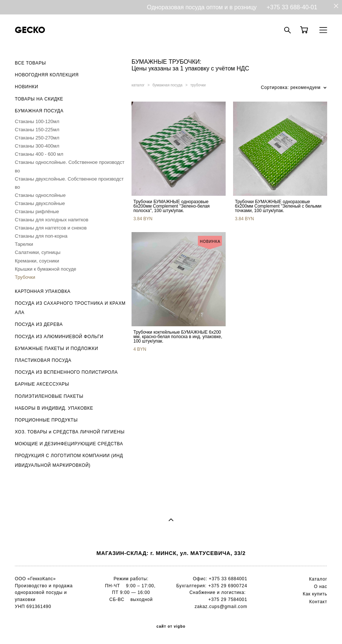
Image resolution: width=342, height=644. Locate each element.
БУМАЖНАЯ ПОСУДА (39, 111)
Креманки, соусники (37, 261)
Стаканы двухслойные (40, 203)
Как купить (315, 594)
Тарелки (24, 244)
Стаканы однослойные (40, 195)
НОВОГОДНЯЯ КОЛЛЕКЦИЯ (47, 75)
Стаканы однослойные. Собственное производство (70, 166)
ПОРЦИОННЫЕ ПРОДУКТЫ (46, 420)
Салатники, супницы (38, 252)
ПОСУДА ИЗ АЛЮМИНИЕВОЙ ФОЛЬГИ (59, 337)
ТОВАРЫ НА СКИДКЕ (39, 99)
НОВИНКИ (26, 87)
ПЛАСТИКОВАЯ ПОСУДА (43, 360)
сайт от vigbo (171, 627)
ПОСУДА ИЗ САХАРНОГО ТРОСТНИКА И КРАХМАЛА (70, 308)
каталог (138, 85)
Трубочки (25, 277)
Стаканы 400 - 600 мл (39, 154)
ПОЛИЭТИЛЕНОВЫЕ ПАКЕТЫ (49, 396)
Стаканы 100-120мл (37, 121)
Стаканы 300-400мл (37, 146)
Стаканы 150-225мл (37, 130)
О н (318, 587)
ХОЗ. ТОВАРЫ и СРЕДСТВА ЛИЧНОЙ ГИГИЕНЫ (70, 432)
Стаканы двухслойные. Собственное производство (69, 183)
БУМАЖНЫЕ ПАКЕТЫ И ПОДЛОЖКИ (57, 349)
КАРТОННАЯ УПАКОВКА (43, 291)
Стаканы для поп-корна (41, 236)
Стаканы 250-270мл (37, 138)
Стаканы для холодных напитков (52, 220)
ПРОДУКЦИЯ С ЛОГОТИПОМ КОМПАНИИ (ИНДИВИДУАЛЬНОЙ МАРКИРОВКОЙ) (69, 460)
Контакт (318, 602)
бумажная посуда (168, 85)
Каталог (318, 579)
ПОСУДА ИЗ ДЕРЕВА (39, 324)
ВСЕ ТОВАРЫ (30, 63)
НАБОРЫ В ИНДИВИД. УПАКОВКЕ (54, 408)
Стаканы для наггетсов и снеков (51, 228)
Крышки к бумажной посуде (46, 269)
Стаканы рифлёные (37, 212)
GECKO (30, 30)
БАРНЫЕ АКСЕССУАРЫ (42, 384)
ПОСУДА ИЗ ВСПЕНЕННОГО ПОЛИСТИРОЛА (66, 372)
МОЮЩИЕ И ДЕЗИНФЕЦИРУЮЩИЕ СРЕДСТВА (69, 444)
